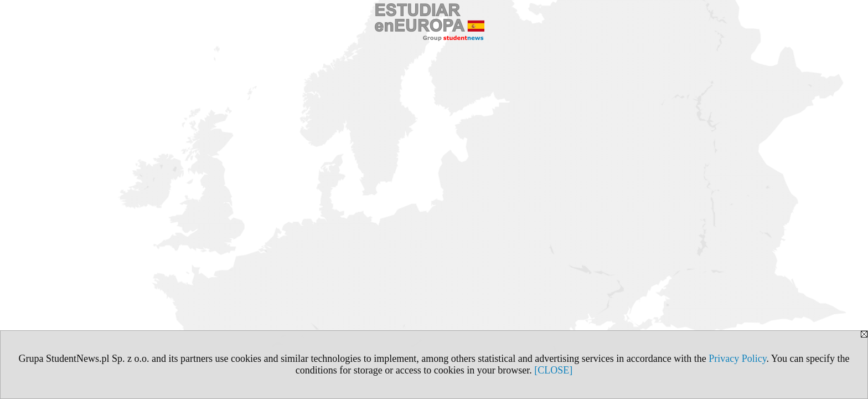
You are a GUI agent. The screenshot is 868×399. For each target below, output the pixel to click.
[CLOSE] (553, 370)
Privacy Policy (737, 359)
